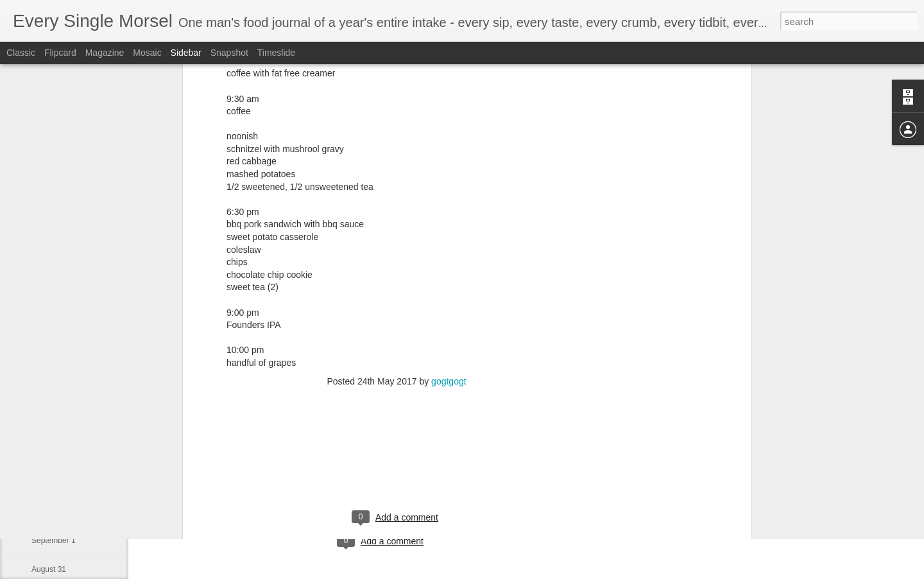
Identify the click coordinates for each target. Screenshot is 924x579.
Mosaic (147, 53)
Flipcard (60, 53)
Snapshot (229, 53)
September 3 (54, 483)
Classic (21, 53)
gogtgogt (449, 271)
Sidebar (186, 53)
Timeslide (276, 53)
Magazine (105, 53)
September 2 (54, 512)
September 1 (54, 540)
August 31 (49, 569)
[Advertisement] (397, 354)
